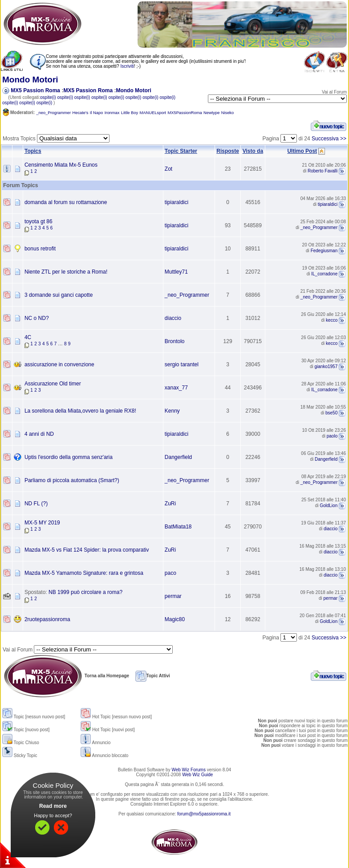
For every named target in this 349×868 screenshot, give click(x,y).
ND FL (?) (36, 504)
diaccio (173, 318)
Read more (53, 806)
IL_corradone (324, 274)
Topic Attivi (153, 676)
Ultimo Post (302, 151)
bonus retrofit (40, 249)
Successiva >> (329, 139)
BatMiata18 (178, 527)
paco (170, 573)
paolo (332, 436)
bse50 (331, 413)
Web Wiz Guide (197, 775)
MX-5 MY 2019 (42, 523)
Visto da (253, 151)
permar (173, 596)
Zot (168, 169)
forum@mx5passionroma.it (204, 814)
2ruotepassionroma (47, 619)
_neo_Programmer (319, 228)
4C (28, 337)
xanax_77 (176, 388)
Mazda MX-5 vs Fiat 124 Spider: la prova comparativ (87, 550)
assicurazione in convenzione (59, 364)
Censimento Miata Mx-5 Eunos (61, 165)
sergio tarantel (182, 364)
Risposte (228, 151)
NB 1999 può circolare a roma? (85, 592)
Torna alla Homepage (66, 676)
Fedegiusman (324, 251)
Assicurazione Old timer (53, 384)
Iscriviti (127, 66)
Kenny (172, 411)
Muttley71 (176, 272)
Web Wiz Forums (189, 770)
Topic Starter (181, 151)
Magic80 (175, 619)
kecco (332, 321)
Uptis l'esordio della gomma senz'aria (69, 457)
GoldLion (329, 506)
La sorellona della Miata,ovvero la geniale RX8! (80, 411)
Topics (33, 151)
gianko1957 (326, 367)
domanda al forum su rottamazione (66, 202)
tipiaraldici (177, 202)
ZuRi (170, 504)
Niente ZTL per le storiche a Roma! (66, 272)
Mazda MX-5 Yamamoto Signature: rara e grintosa (84, 573)
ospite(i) (48, 97)
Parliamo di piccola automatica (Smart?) (72, 480)
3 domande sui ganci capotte (59, 295)
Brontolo (175, 341)
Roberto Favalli (323, 171)
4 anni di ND (39, 434)
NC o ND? (37, 318)
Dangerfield (178, 457)
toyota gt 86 (39, 221)
